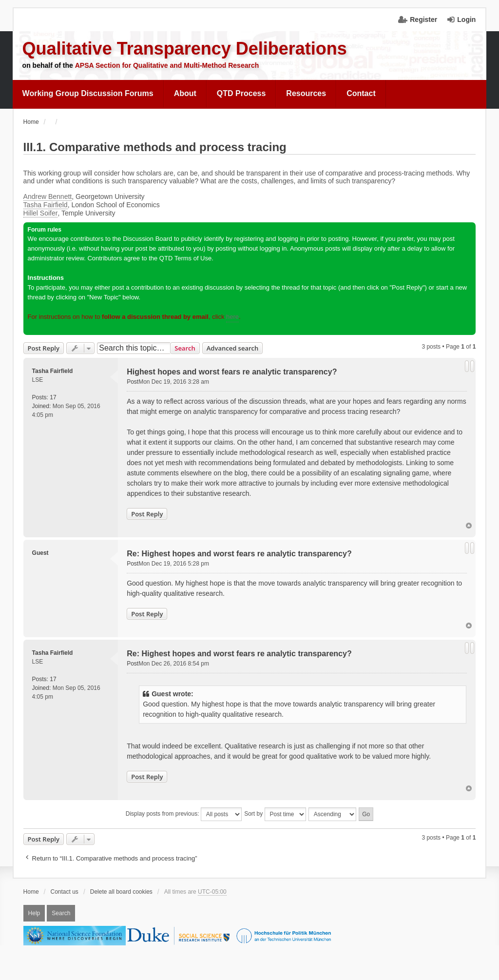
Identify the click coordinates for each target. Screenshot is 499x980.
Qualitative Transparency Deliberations (185, 49)
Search (185, 348)
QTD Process (241, 93)
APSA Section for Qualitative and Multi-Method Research (167, 65)
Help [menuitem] (34, 913)
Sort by (275, 814)
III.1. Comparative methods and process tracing (155, 147)
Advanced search (233, 348)
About (185, 93)
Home (31, 892)
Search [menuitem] (61, 913)
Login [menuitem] (466, 20)
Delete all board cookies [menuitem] (121, 892)
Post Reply (44, 348)
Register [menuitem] (423, 20)
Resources (306, 93)
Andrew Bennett (48, 196)
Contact (361, 93)
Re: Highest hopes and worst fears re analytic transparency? (239, 554)
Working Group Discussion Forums (88, 93)
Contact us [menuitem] (65, 892)
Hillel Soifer (41, 213)
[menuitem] (88, 94)
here (232, 317)
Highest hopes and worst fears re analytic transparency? (232, 372)
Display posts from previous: (184, 814)
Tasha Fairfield (46, 205)
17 (53, 397)
